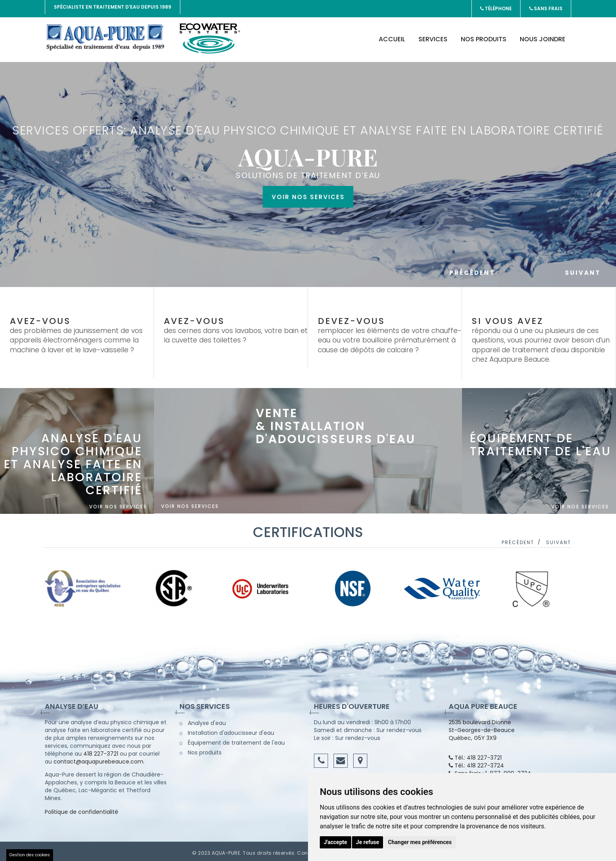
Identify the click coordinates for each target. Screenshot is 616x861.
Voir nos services (308, 248)
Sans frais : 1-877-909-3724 (490, 770)
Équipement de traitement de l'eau (232, 740)
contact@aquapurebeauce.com (98, 758)
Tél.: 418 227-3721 (475, 754)
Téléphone (495, 7)
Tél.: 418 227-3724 (476, 762)
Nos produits (484, 36)
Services (433, 36)
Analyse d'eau (203, 720)
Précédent (501, 270)
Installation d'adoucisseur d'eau (227, 730)
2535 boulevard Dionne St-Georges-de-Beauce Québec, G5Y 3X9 (482, 727)
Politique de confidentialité (82, 809)
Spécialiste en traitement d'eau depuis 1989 (113, 7)
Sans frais (545, 7)
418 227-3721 (101, 751)
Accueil (392, 36)
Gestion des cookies (30, 855)
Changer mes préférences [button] (420, 842)
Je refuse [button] (368, 842)
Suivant (583, 270)
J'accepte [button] (335, 842)
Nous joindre (543, 36)
